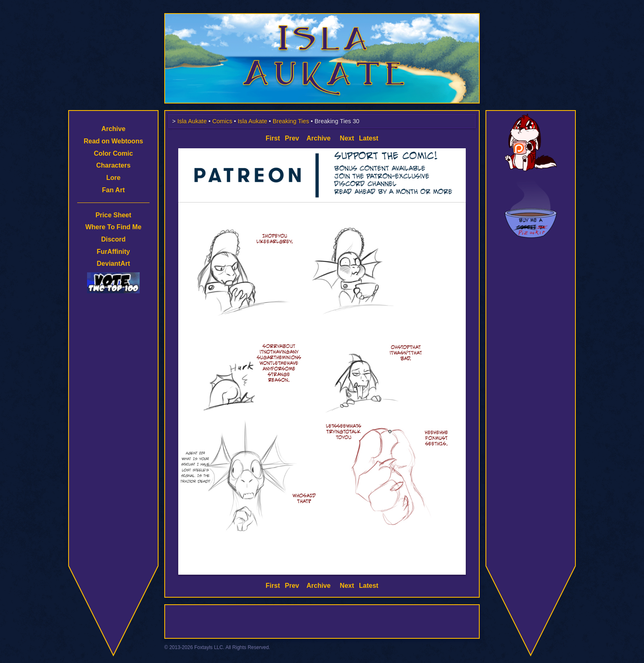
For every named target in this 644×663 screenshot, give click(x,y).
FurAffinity (114, 252)
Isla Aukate (322, 17)
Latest (369, 138)
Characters (113, 165)
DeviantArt (114, 264)
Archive (114, 129)
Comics (222, 121)
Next (347, 138)
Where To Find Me (114, 227)
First (273, 138)
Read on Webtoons (114, 141)
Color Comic (113, 153)
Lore (114, 178)
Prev (292, 138)
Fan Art (113, 190)
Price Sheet (113, 215)
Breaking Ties (291, 121)
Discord (113, 239)
